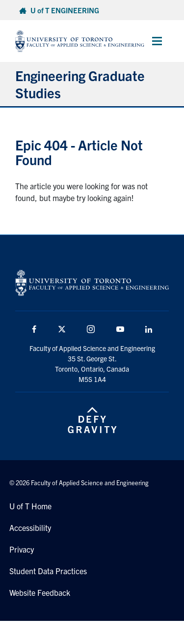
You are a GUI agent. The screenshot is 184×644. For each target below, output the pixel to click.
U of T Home (30, 506)
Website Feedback (40, 592)
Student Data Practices (48, 571)
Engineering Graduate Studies (80, 84)
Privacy (22, 549)
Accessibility (30, 527)
